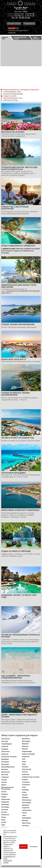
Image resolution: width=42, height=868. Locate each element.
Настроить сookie (8, 861)
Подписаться (29, 24)
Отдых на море (10, 96)
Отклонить (34, 847)
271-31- (18, 14)
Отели (26, 30)
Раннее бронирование (13, 94)
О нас (10, 30)
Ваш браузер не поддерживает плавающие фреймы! (21, 64)
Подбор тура (5, 38)
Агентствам (12, 28)
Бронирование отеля (20, 38)
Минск (25, 11)
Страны (21, 30)
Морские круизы (11, 100)
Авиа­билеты (36, 38)
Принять (23, 847)
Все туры (15, 30)
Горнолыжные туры (12, 92)
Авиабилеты (12, 33)
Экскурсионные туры (13, 98)
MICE (17, 28)
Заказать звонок (14, 24)
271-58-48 (30, 14)
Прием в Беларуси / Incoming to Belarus (21, 90)
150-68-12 (19, 16)
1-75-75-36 (30, 16)
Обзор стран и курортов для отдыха (19, 735)
